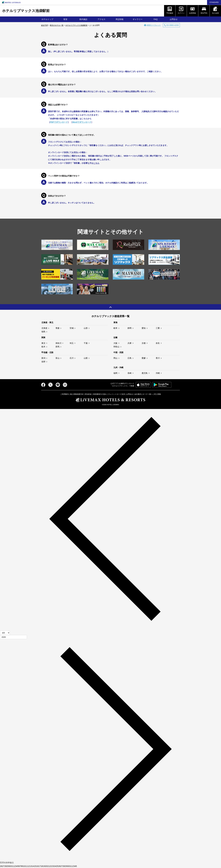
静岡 (130, 328)
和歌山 (116, 347)
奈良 (158, 343)
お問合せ (174, 19)
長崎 (130, 373)
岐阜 (115, 328)
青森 (58, 328)
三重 (158, 328)
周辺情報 (120, 19)
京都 (144, 343)
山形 (86, 328)
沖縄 (158, 373)
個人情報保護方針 (77, 394)
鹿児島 (145, 373)
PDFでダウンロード (59, 122)
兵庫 (130, 343)
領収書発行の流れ (100, 394)
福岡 (115, 373)
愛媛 (144, 358)
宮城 (72, 328)
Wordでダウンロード (82, 122)
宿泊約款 (88, 394)
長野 (43, 362)
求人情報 (157, 394)
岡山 (115, 358)
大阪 (115, 343)
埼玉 (72, 343)
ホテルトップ (47, 19)
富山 (58, 358)
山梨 (86, 358)
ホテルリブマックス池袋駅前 (26, 11)
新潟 (43, 358)
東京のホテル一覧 (57, 25)
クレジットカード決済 (116, 394)
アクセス (101, 19)
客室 (65, 19)
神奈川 (58, 343)
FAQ (156, 19)
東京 (43, 343)
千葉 (86, 343)
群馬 (58, 347)
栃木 (43, 347)
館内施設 (83, 19)
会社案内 (138, 394)
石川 (72, 358)
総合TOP (45, 25)
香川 (158, 358)
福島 (43, 332)
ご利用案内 (64, 394)
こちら (96, 163)
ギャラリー (138, 19)
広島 (130, 358)
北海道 (44, 328)
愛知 (144, 328)
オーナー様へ (148, 394)
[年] (13, 637)
